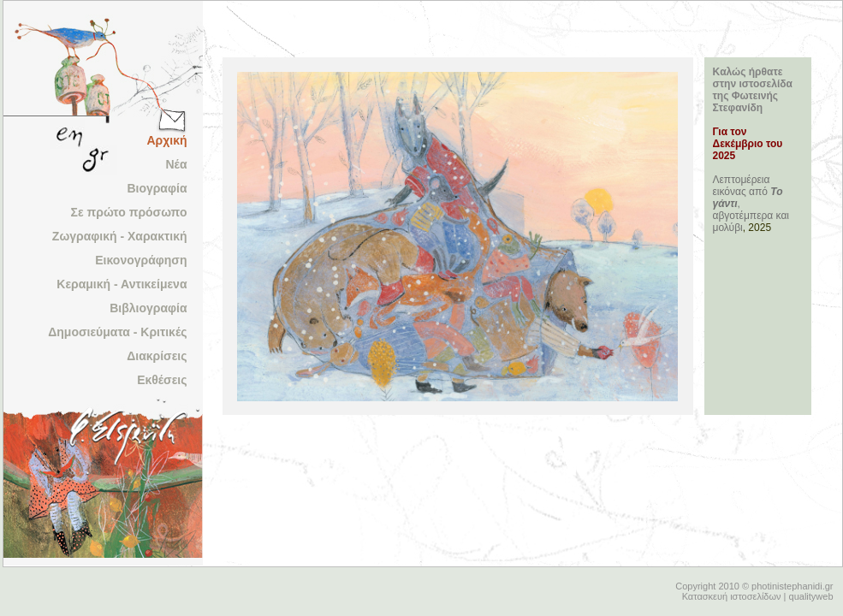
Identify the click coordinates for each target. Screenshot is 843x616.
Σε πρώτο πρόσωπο (129, 212)
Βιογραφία (157, 188)
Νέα (176, 164)
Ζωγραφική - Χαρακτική (120, 236)
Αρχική (166, 140)
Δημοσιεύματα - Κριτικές (117, 332)
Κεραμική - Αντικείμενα (122, 284)
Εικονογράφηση (141, 260)
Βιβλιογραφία (148, 308)
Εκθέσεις (162, 380)
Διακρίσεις (157, 356)
